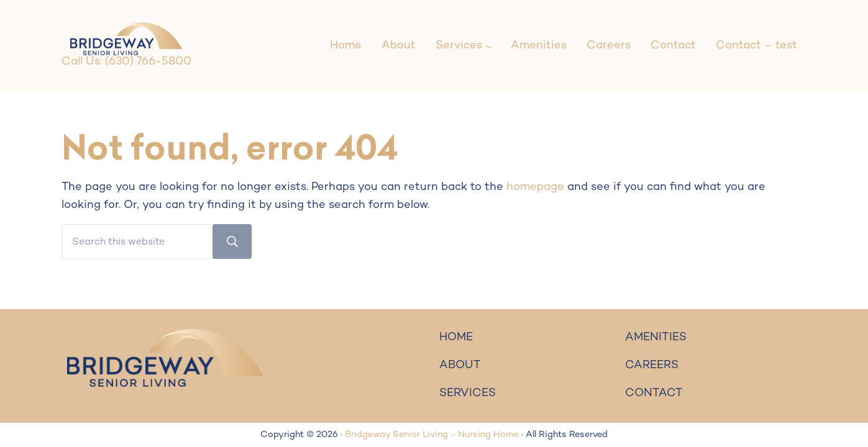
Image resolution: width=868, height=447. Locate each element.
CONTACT (654, 393)
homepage (535, 187)
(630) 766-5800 (148, 62)
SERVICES (468, 393)
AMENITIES (656, 337)
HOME (456, 337)
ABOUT (460, 365)
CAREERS (652, 365)
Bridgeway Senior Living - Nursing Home (432, 435)
